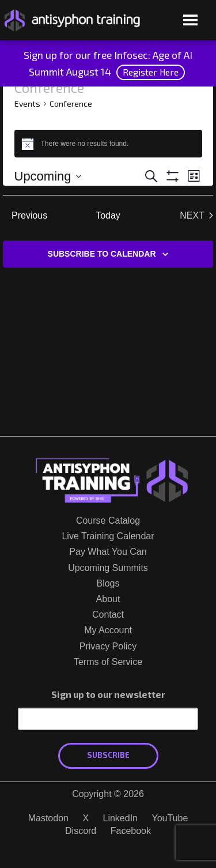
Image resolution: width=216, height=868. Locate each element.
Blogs (108, 583)
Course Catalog (108, 521)
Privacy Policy (108, 646)
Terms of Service (108, 662)
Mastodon (48, 818)
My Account (108, 630)
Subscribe (108, 755)
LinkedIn (121, 818)
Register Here (151, 72)
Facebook (131, 831)
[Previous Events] (25, 216)
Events (27, 104)
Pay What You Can (108, 552)
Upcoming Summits (108, 568)
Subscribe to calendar (102, 254)
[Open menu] (190, 21)
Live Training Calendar (108, 536)
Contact (108, 615)
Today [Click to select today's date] (108, 215)
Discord (81, 831)
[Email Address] (108, 719)
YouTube (170, 818)
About (108, 599)
